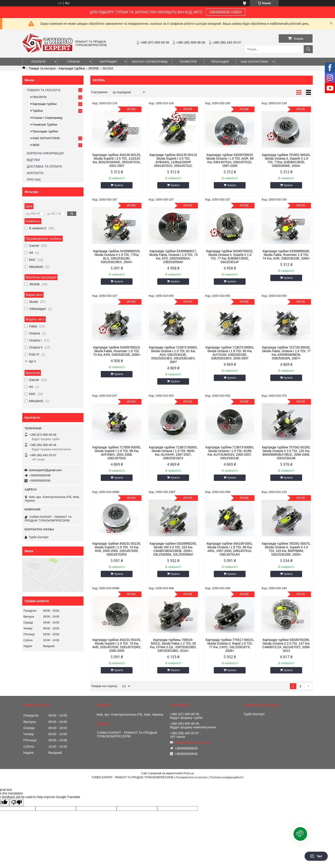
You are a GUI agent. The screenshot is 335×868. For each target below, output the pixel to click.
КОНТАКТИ (35, 173)
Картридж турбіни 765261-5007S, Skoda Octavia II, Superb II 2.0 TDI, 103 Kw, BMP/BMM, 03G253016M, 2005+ (286, 549)
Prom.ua (189, 773)
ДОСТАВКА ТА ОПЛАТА (44, 166)
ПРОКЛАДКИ (220, 62)
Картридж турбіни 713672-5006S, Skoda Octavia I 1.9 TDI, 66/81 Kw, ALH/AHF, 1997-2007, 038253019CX (173, 453)
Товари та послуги (42, 68)
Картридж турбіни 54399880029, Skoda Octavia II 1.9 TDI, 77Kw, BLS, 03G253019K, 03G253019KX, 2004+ (117, 257)
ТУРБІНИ (73, 62)
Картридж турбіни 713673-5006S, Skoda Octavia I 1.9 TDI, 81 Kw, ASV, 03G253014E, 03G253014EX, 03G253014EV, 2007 (173, 355)
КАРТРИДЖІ (108, 62)
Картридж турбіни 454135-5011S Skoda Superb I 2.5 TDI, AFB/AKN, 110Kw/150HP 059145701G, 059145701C (173, 160)
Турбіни (38, 111)
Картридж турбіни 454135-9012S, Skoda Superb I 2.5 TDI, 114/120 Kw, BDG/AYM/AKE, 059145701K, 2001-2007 (117, 160)
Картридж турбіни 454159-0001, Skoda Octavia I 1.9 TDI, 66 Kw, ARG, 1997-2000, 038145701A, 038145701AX (230, 549)
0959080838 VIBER (225, 12)
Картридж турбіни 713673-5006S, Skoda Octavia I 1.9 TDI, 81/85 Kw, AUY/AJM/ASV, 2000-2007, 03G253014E (230, 453)
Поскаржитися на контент (192, 777)
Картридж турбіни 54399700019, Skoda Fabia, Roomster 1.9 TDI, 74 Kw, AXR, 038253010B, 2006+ (117, 351)
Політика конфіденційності (227, 777)
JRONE (93, 68)
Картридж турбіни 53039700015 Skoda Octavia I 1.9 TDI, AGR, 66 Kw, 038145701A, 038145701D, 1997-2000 (230, 160)
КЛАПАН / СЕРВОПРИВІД (150, 62)
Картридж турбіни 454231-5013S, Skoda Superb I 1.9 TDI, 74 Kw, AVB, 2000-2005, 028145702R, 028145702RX (117, 549)
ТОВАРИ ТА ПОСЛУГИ (44, 90)
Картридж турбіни (72, 68)
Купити (119, 185)
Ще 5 (32, 361)
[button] (300, 834)
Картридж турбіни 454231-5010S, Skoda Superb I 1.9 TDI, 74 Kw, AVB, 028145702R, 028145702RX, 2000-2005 (117, 645)
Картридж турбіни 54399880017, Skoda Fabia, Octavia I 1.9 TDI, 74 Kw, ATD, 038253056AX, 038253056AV (173, 257)
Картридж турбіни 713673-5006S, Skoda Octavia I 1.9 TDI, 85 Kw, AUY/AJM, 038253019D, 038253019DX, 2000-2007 (230, 353)
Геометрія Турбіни (45, 125)
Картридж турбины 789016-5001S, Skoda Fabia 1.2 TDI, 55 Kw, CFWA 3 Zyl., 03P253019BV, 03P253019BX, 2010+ (173, 645)
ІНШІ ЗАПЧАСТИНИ (254, 62)
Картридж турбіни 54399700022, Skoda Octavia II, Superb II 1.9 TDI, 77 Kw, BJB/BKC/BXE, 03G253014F (230, 257)
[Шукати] (308, 49)
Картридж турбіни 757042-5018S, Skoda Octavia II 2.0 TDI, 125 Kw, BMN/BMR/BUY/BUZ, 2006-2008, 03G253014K (286, 453)
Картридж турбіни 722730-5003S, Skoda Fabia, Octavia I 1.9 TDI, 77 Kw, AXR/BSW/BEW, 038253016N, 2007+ (286, 353)
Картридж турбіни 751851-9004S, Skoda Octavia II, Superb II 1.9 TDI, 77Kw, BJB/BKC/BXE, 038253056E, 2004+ (286, 160)
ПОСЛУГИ (38, 62)
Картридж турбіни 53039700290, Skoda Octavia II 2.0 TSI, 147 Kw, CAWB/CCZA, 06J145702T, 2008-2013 (286, 645)
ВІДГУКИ (33, 160)
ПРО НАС (34, 180)
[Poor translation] (17, 802)
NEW (36, 145)
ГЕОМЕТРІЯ (188, 62)
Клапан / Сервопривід (47, 118)
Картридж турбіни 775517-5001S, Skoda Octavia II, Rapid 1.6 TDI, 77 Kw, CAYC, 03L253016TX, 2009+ (230, 645)
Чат (316, 856)
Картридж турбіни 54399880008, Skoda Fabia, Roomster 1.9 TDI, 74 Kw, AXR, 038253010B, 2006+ (286, 255)
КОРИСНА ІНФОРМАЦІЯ (45, 153)
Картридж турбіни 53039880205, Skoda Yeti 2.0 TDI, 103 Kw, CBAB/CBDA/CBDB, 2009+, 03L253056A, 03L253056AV (173, 549)
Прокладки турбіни (45, 131)
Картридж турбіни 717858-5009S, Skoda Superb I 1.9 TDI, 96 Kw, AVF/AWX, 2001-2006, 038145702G (117, 453)
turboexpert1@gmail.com (45, 470)
